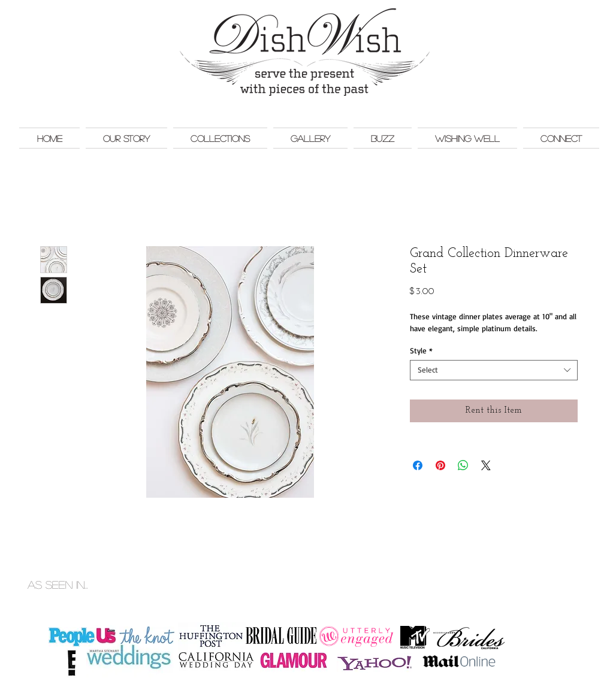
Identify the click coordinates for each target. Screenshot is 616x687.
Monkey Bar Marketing (570, 572)
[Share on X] (486, 465)
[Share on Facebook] (418, 465)
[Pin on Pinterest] (440, 465)
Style (421, 351)
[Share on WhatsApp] (463, 465)
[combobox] (494, 370)
